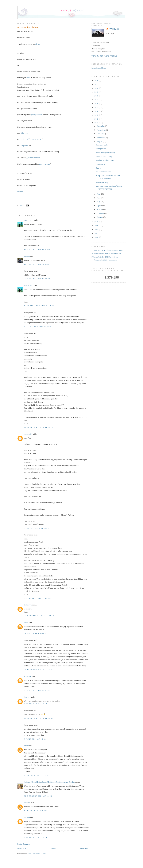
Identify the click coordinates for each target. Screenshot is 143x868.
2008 (97, 229)
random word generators (106, 160)
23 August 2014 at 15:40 (37, 279)
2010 (97, 222)
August (100, 141)
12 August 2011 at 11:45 (37, 264)
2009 (97, 226)
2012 (97, 119)
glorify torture (37, 115)
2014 (97, 111)
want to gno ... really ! (105, 156)
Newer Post (22, 848)
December (101, 126)
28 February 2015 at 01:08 (39, 427)
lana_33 (27, 697)
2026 (97, 80)
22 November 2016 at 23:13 (39, 616)
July (99, 194)
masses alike (37, 139)
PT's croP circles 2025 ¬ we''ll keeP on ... (107, 254)
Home (53, 848)
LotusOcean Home (99, 68)
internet (20, 192)
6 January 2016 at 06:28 (37, 598)
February (101, 213)
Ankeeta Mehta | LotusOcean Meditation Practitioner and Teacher (49, 782)
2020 (97, 88)
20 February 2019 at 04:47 (39, 718)
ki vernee (28, 676)
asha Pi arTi (29, 220)
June (99, 198)
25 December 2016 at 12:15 (39, 633)
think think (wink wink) (105, 153)
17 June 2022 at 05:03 (36, 811)
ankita (26, 746)
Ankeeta (27, 803)
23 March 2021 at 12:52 (37, 775)
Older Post (84, 848)
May (99, 202)
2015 (97, 107)
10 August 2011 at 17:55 (37, 250)
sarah (26, 623)
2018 (97, 96)
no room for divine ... (29, 28)
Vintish (27, 256)
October (100, 134)
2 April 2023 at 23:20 (35, 837)
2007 (97, 233)
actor (28, 78)
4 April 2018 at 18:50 (35, 704)
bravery (99, 168)
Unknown (28, 605)
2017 (97, 100)
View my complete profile (104, 56)
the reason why (102, 182)
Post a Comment (24, 844)
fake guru (24, 133)
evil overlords (45, 164)
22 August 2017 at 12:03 (37, 690)
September (101, 138)
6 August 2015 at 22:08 (37, 528)
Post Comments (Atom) (37, 854)
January (100, 217)
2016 (97, 104)
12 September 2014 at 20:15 (39, 306)
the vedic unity (102, 145)
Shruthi (27, 817)
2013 (97, 115)
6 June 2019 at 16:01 (35, 739)
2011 (97, 123)
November (101, 130)
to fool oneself (24, 139)
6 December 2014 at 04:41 (38, 327)
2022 (97, 84)
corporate (24, 145)
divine (38, 44)
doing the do (101, 149)
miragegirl (28, 434)
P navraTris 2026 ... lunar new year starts (107, 250)
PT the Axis (114, 29)
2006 (97, 237)
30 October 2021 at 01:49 (38, 796)
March (100, 209)
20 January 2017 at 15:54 (38, 670)
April (99, 205)
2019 (97, 92)
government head (33, 158)
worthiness (100, 164)
